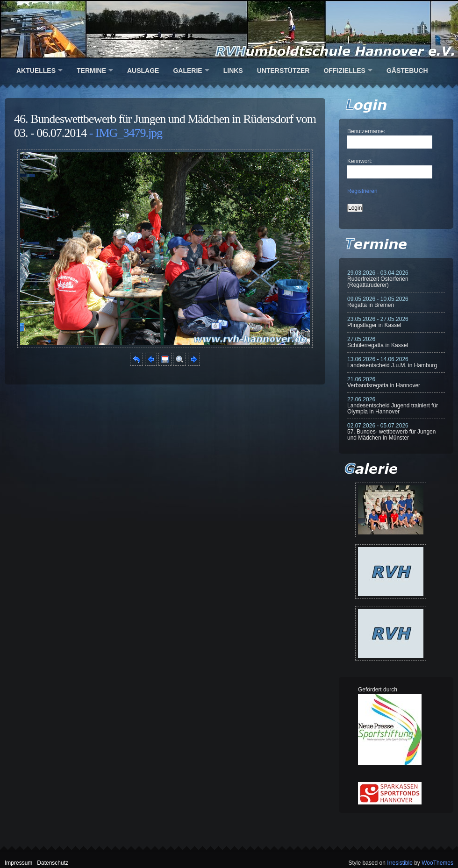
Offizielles (344, 71)
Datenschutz (53, 863)
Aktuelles (36, 71)
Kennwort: (360, 161)
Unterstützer (283, 71)
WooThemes (437, 863)
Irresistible (400, 863)
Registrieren (362, 191)
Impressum (18, 863)
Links (233, 71)
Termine (91, 71)
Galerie (187, 71)
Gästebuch (407, 71)
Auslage (143, 71)
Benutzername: (366, 131)
